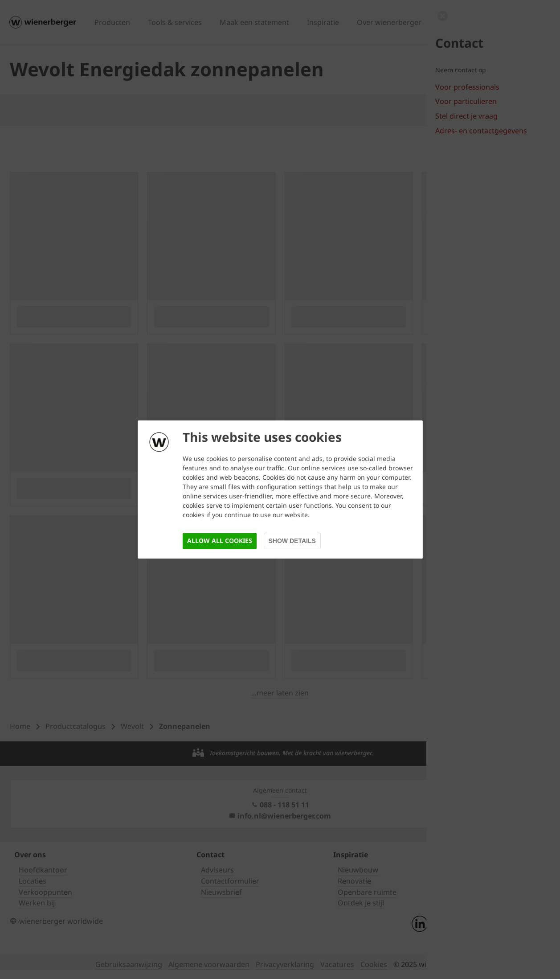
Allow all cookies (220, 541)
